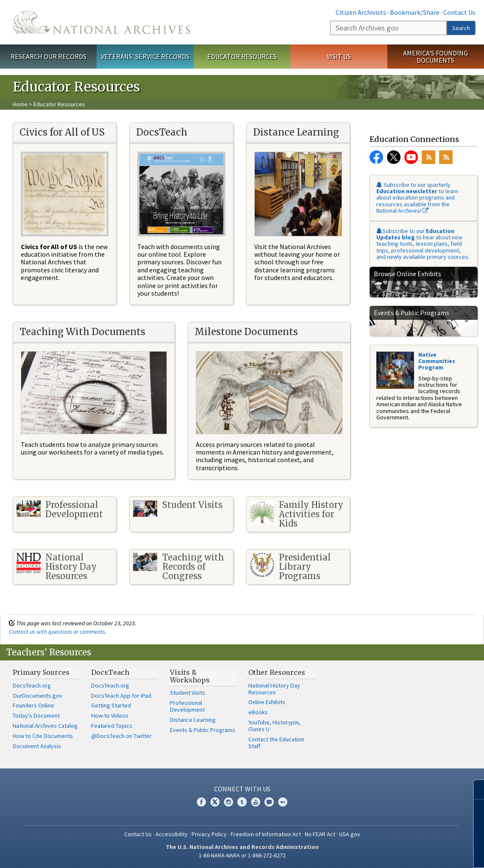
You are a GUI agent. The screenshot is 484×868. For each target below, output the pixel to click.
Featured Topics (112, 726)
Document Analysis (37, 746)
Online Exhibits (267, 702)
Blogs (269, 802)
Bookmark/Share (415, 12)
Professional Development (187, 706)
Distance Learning (193, 720)
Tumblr (242, 802)
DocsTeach (110, 672)
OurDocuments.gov (38, 696)
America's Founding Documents (435, 57)
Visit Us (339, 56)
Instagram (228, 802)
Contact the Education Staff (276, 743)
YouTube (411, 157)
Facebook (376, 157)
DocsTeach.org (32, 685)
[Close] (474, 789)
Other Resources (277, 672)
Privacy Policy (209, 834)
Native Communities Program (437, 361)
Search (461, 28)
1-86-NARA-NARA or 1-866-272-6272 (242, 855)
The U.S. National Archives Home (101, 22)
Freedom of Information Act (266, 834)
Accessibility (172, 834)
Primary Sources (41, 672)
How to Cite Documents (43, 736)
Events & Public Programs (203, 730)
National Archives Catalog (45, 726)
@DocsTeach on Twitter (121, 736)
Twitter (394, 157)
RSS (428, 157)
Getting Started (111, 705)
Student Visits (188, 693)
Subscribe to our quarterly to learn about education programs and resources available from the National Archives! (417, 198)
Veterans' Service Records (145, 56)
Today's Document (36, 715)
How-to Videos (110, 715)
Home (20, 104)
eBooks (258, 712)
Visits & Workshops (190, 676)
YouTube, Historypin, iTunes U (274, 726)
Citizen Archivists (361, 12)
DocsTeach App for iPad (121, 696)
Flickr (283, 802)
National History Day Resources (274, 689)
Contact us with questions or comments (57, 632)
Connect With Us (242, 789)
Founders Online (33, 705)
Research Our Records (49, 56)
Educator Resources (242, 56)
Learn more (409, 853)
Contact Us (459, 12)
